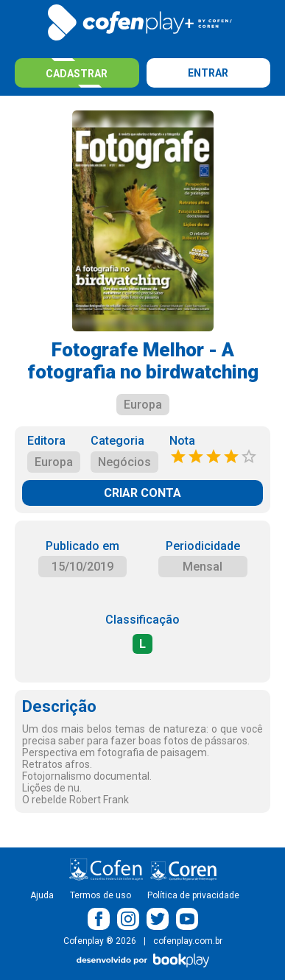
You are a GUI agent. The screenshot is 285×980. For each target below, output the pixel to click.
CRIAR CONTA (142, 493)
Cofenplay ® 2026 (100, 941)
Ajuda (42, 895)
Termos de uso (101, 895)
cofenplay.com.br (188, 941)
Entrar (208, 73)
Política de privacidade (193, 895)
